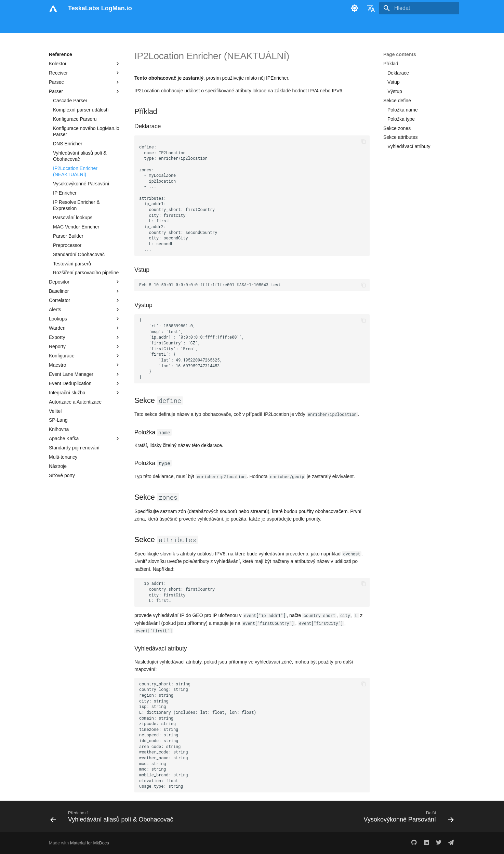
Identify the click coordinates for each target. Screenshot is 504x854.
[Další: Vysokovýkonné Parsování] (407, 818)
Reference (230, 25)
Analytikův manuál (137, 25)
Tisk (271, 25)
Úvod (55, 25)
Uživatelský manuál (89, 25)
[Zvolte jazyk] (371, 8)
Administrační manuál (188, 25)
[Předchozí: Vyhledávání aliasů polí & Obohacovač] (113, 818)
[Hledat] (419, 8)
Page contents (400, 54)
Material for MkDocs (90, 843)
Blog (254, 25)
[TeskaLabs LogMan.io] (53, 8)
